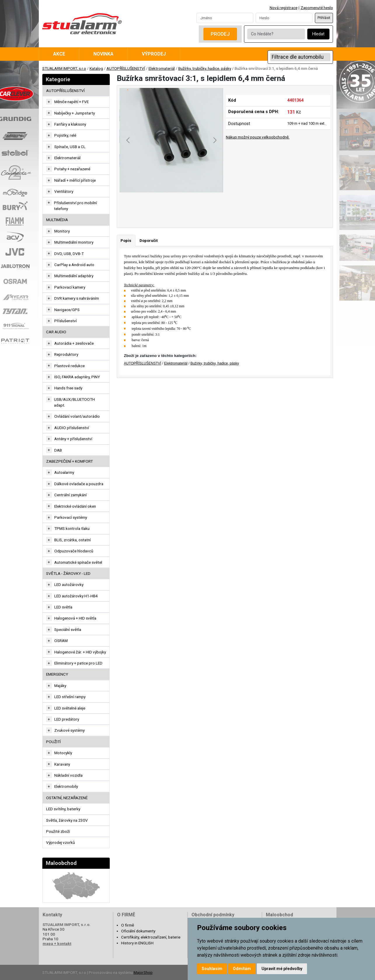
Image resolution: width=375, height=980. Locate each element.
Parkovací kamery (70, 287)
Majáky (60, 686)
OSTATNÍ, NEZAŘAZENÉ (67, 798)
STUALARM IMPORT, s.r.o (64, 68)
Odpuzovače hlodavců (74, 551)
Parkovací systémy (71, 517)
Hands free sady (68, 388)
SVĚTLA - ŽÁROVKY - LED (68, 573)
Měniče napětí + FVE (71, 102)
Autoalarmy (64, 472)
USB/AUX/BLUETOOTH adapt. (74, 402)
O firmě (128, 925)
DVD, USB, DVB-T (69, 254)
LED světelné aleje (70, 708)
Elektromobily (66, 786)
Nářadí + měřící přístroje (75, 180)
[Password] (284, 18)
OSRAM (61, 641)
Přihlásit (324, 18)
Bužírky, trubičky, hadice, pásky (205, 68)
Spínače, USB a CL (70, 147)
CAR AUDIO (56, 332)
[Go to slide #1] (141, 205)
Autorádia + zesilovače (74, 343)
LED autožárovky (69, 584)
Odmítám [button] (242, 969)
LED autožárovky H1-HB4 (76, 596)
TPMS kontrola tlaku (72, 528)
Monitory (62, 231)
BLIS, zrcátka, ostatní (73, 540)
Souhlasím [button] (212, 969)
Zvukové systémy (69, 730)
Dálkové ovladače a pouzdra (79, 484)
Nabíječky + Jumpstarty (75, 113)
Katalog (96, 68)
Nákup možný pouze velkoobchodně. (258, 137)
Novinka (103, 54)
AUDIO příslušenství (72, 428)
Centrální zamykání (70, 495)
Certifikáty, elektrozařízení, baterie (151, 937)
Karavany (62, 764)
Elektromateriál (162, 68)
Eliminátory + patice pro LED (78, 663)
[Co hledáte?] (276, 34)
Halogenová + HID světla (75, 618)
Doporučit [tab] (149, 240)
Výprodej (154, 54)
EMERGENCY (57, 674)
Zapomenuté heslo (317, 8)
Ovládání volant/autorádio (77, 416)
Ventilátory (64, 191)
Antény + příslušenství (73, 439)
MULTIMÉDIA (57, 220)
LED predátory (67, 719)
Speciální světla (68, 629)
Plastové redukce (69, 366)
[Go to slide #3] (202, 205)
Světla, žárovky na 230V (67, 820)
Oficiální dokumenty (138, 931)
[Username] (225, 18)
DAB (58, 450)
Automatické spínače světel (78, 562)
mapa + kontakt (57, 943)
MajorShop (143, 972)
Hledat (318, 34)
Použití (53, 742)
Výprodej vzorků (61, 842)
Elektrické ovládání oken (75, 506)
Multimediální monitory (74, 242)
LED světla (63, 607)
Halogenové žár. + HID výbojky (80, 652)
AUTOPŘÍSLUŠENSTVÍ (126, 68)
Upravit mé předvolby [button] (282, 969)
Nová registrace (284, 8)
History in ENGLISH (137, 943)
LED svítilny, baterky (63, 809)
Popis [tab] (126, 240)
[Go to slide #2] (172, 205)
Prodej (220, 34)
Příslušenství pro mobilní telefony (75, 206)
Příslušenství (66, 321)
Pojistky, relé (65, 135)
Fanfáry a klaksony (70, 124)
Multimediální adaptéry (74, 276)
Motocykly (63, 753)
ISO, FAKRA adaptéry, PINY (77, 377)
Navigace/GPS (67, 310)
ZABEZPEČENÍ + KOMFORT (69, 461)
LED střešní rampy (70, 697)
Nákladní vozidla (68, 775)
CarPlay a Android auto (74, 265)
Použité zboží (58, 831)
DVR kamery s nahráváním (77, 298)
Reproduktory (66, 354)
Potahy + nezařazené (72, 169)
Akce (59, 54)
